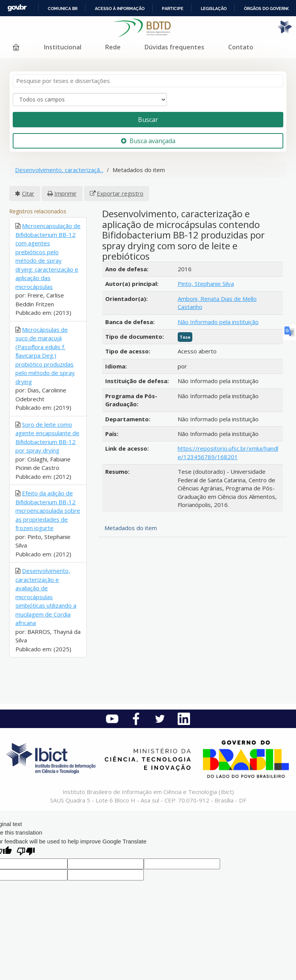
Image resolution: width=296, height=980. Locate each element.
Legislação (214, 8)
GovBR (17, 8)
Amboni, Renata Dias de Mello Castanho (217, 303)
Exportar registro (120, 193)
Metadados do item (131, 528)
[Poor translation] (26, 852)
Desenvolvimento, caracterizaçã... (59, 170)
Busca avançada (148, 141)
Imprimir (66, 193)
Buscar (148, 120)
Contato (241, 47)
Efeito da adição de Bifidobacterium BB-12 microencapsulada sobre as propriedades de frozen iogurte (48, 510)
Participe (173, 8)
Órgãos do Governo (267, 8)
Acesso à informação (120, 8)
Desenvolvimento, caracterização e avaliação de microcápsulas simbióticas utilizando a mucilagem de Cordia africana (46, 597)
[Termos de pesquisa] (148, 81)
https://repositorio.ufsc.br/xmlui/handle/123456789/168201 (228, 452)
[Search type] (90, 100)
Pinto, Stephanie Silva (206, 284)
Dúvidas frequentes (174, 47)
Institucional (63, 47)
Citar (28, 193)
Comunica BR (63, 8)
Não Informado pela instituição (218, 322)
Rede (113, 47)
